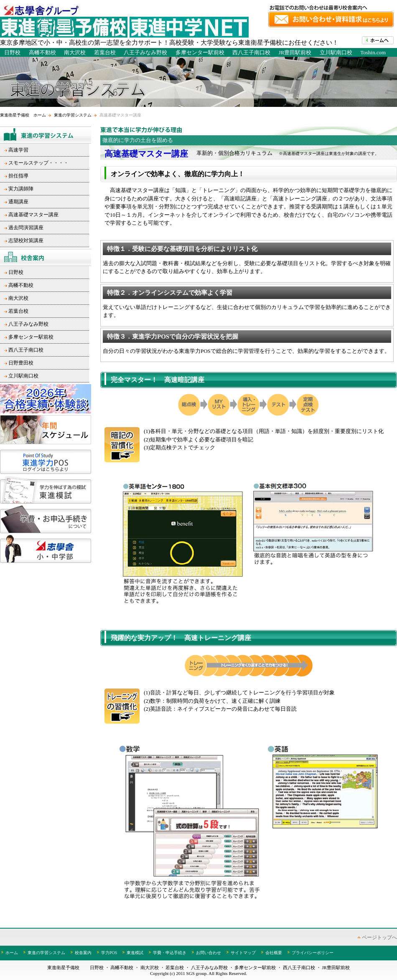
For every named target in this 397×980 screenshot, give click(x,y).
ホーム (12, 953)
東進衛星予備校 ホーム (23, 115)
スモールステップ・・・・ (38, 163)
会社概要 (274, 953)
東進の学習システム (73, 115)
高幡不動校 (42, 52)
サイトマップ (243, 953)
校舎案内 (83, 953)
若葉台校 (105, 52)
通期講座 (18, 202)
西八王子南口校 (251, 52)
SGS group (197, 973)
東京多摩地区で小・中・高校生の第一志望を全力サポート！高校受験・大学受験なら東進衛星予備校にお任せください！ (169, 43)
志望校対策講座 (26, 241)
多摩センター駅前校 (200, 52)
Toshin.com (373, 52)
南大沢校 (75, 52)
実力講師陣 (21, 189)
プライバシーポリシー (313, 953)
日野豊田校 (21, 363)
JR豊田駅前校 (295, 52)
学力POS (109, 953)
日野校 (12, 52)
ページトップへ (379, 937)
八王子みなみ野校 (145, 52)
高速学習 (18, 150)
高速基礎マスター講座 (33, 215)
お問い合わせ (209, 953)
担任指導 (18, 176)
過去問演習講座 (26, 228)
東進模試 (135, 953)
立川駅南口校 (336, 52)
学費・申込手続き (170, 953)
